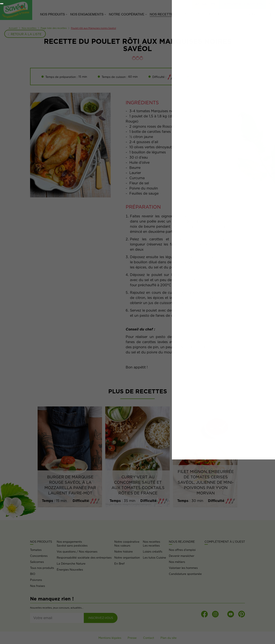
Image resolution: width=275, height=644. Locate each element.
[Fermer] (2, 4)
